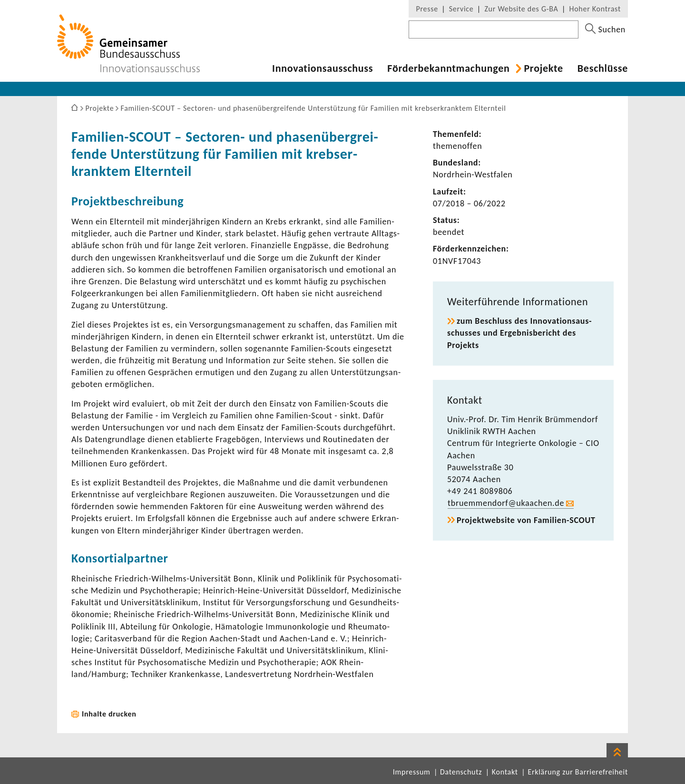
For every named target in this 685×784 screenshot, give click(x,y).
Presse (427, 9)
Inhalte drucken (109, 714)
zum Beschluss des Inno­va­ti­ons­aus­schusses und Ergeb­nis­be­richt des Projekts (519, 333)
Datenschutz (461, 772)
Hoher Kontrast (595, 9)
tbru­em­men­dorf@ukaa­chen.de (506, 503)
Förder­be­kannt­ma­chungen (448, 68)
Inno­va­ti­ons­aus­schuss (323, 68)
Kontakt (505, 772)
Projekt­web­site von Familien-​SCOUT (526, 520)
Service (461, 9)
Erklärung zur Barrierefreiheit (578, 772)
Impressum (412, 772)
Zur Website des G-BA (522, 9)
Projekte (543, 68)
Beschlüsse (603, 68)
